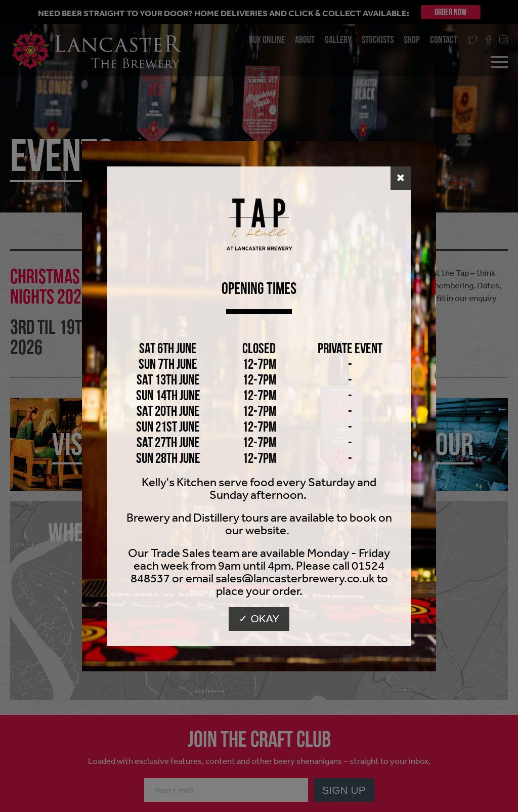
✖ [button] (401, 178)
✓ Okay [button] (259, 618)
